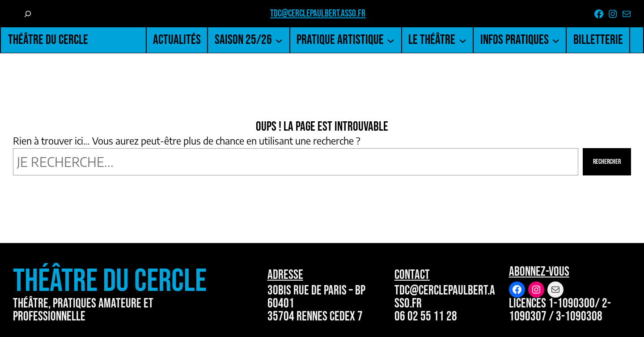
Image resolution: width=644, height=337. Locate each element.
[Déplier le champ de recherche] (28, 14)
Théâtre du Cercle (48, 40)
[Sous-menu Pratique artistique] (391, 40)
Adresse (285, 275)
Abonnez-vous (539, 272)
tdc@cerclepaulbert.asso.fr (318, 14)
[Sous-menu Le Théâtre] (463, 40)
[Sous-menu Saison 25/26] (279, 40)
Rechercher (607, 162)
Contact (412, 275)
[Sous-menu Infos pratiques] (556, 40)
